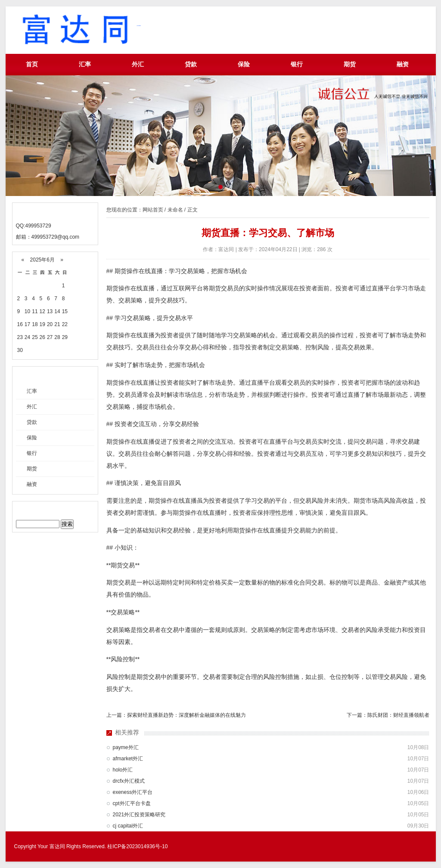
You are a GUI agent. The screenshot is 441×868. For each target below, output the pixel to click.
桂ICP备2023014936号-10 (137, 846)
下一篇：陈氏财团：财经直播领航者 (388, 715)
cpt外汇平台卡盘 (132, 803)
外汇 (138, 64)
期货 (350, 64)
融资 (403, 64)
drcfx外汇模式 (129, 781)
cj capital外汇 (128, 826)
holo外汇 (123, 770)
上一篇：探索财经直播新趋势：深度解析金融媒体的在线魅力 (176, 715)
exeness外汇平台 (133, 792)
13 (50, 311)
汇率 (85, 64)
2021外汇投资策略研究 (139, 815)
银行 (297, 64)
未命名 (175, 210)
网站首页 (153, 210)
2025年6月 (42, 260)
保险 (244, 64)
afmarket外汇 (128, 759)
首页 (32, 64)
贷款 (191, 64)
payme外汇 (126, 747)
